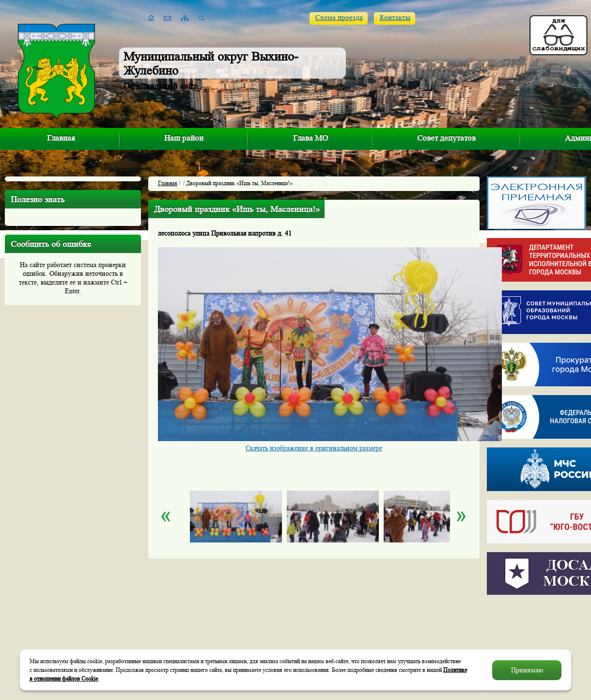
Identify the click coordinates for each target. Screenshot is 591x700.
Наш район (184, 138)
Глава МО (311, 138)
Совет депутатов (446, 138)
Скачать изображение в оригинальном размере (314, 448)
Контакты (395, 18)
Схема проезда (339, 18)
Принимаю (527, 670)
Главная (61, 138)
